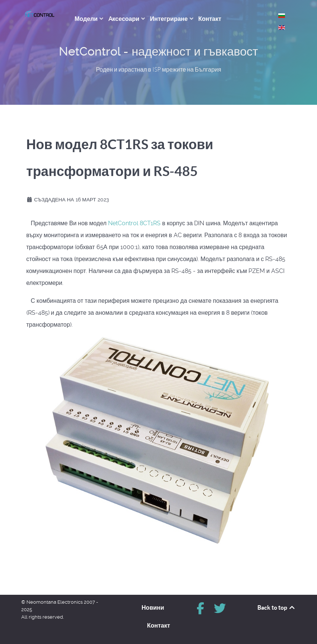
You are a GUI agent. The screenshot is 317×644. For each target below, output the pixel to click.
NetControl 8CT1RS (134, 223)
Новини (153, 607)
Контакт (159, 625)
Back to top (277, 607)
